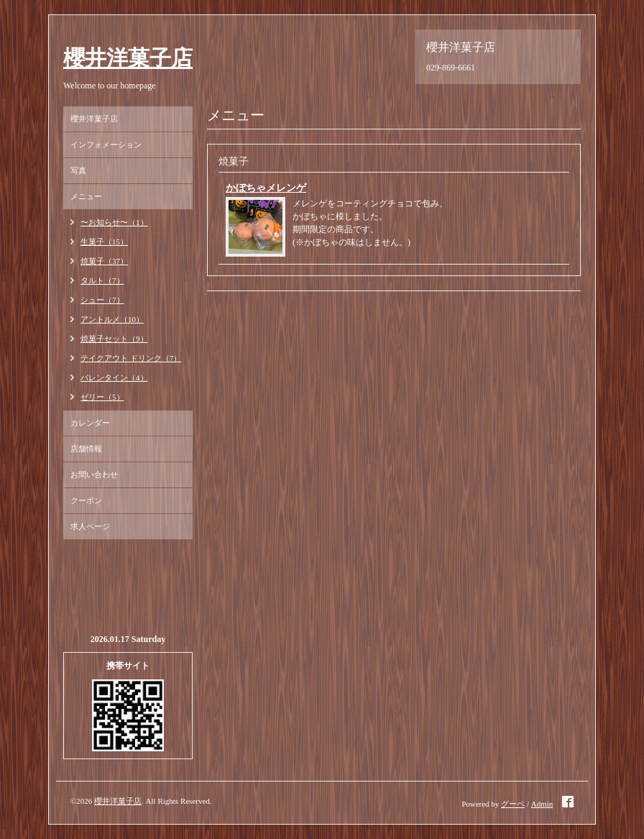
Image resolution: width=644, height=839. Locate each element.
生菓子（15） (104, 242)
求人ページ (90, 526)
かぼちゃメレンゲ (266, 188)
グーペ (513, 804)
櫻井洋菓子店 (128, 58)
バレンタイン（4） (114, 377)
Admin (542, 804)
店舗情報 (86, 449)
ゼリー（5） (102, 397)
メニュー (86, 196)
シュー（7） (102, 300)
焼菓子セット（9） (114, 339)
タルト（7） (102, 280)
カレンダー (90, 423)
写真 (78, 170)
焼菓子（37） (104, 261)
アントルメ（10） (112, 319)
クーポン (86, 500)
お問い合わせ (94, 474)
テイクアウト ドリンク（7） (131, 358)
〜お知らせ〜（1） (114, 222)
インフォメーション (106, 145)
